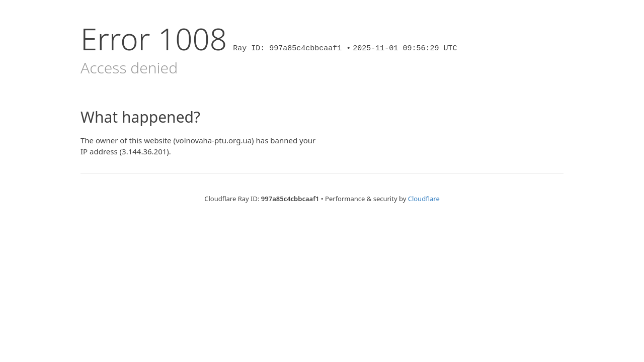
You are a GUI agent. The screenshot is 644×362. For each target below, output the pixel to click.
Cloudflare (424, 199)
